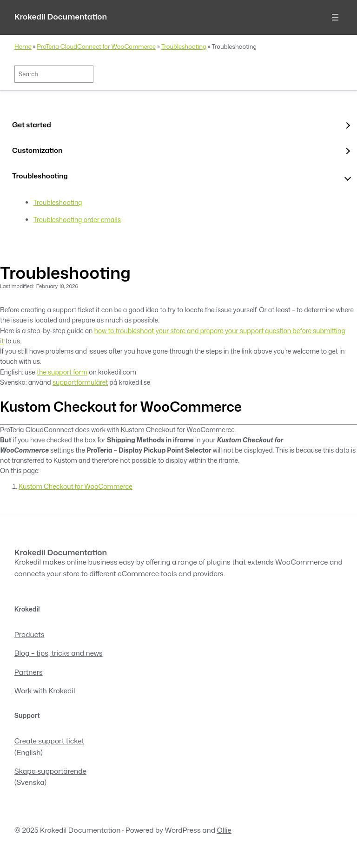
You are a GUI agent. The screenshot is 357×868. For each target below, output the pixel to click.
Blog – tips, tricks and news (59, 653)
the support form (62, 372)
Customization (37, 150)
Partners (29, 672)
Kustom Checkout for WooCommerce (76, 486)
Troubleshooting (184, 46)
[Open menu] (335, 17)
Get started (32, 125)
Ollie (224, 830)
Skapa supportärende (50, 771)
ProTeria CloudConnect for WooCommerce (96, 46)
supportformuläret (80, 382)
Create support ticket (49, 741)
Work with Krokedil (45, 690)
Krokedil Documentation (61, 16)
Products (30, 634)
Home (23, 46)
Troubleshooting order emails (77, 220)
